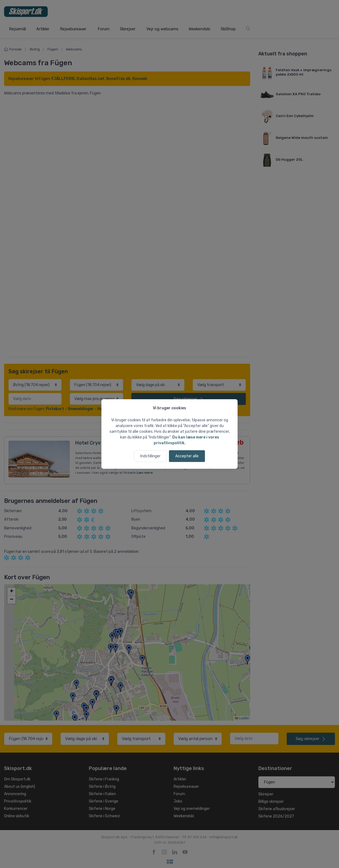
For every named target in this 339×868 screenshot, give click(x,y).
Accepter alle (187, 456)
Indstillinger (150, 456)
